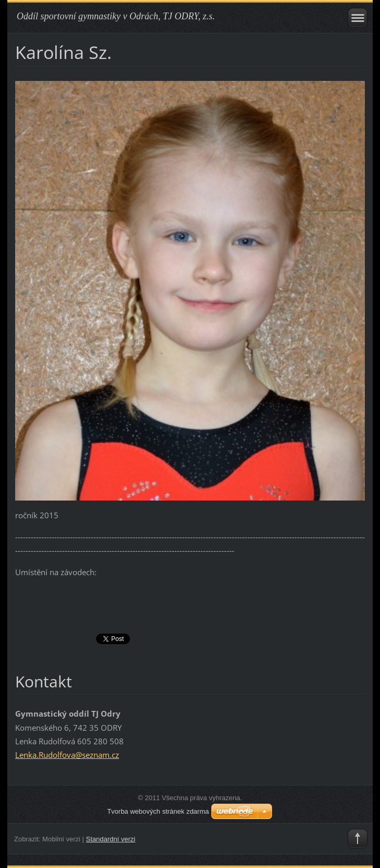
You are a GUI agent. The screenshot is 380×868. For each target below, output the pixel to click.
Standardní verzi (111, 839)
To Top (358, 839)
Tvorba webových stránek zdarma (158, 811)
